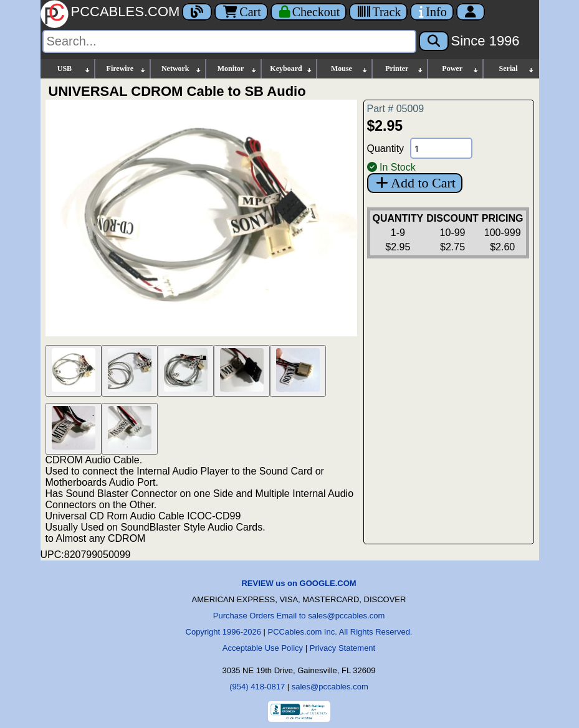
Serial (517, 69)
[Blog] (197, 12)
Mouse (350, 69)
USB (74, 69)
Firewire (127, 69)
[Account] (471, 12)
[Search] (229, 41)
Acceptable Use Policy (263, 648)
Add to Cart (415, 183)
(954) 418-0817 (257, 687)
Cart (241, 12)
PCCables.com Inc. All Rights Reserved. (340, 632)
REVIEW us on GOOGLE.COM (299, 583)
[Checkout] (309, 12)
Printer (404, 69)
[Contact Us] (432, 12)
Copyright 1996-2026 (223, 632)
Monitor (237, 69)
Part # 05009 (396, 109)
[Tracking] (378, 12)
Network (182, 69)
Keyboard (291, 69)
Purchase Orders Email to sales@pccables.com (299, 616)
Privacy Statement (343, 648)
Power (460, 69)
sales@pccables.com (330, 687)
